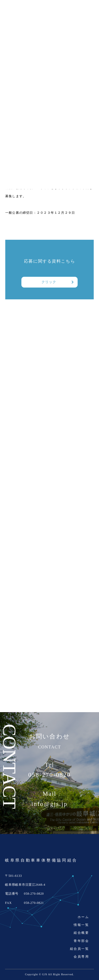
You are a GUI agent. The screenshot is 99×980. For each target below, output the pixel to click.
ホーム (83, 917)
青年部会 (81, 941)
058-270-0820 (49, 775)
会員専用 (81, 957)
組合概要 (81, 933)
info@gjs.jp (49, 804)
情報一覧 (81, 925)
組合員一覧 (79, 949)
